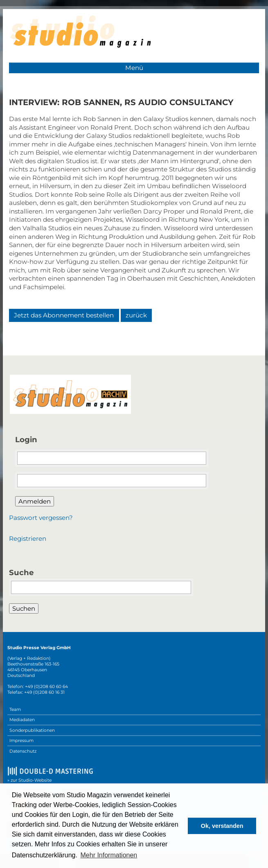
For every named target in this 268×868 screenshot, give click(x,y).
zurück (136, 315)
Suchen (24, 608)
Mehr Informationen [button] (109, 855)
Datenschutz (23, 751)
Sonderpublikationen (32, 730)
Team (15, 709)
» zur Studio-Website (29, 780)
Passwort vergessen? (41, 518)
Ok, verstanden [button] (222, 826)
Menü (134, 68)
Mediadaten (22, 720)
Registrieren (28, 539)
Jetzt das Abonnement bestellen (64, 315)
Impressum (21, 741)
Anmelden (35, 501)
